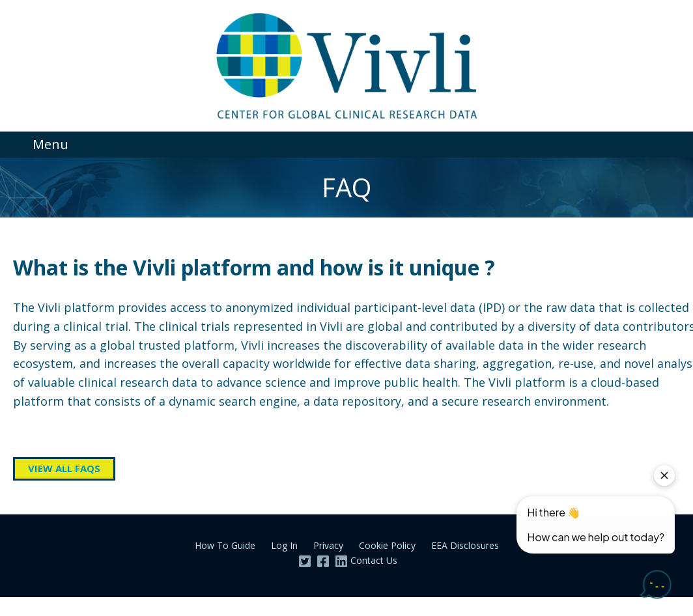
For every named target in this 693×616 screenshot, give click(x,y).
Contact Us (374, 560)
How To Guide (225, 545)
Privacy (328, 545)
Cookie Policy (387, 545)
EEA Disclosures (465, 545)
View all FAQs (64, 468)
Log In (284, 545)
